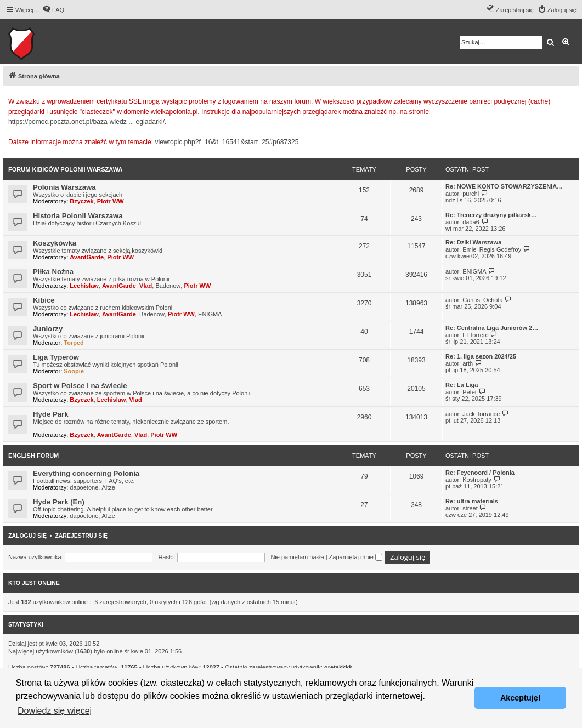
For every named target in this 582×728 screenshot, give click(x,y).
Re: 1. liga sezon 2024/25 (481, 356)
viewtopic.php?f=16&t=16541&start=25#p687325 (227, 142)
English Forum (33, 456)
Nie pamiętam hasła (297, 557)
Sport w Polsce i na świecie (80, 386)
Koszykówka (55, 243)
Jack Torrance (481, 414)
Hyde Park (51, 414)
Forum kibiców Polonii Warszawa (65, 169)
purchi (471, 194)
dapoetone (84, 487)
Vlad (146, 286)
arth (468, 363)
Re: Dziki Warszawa (473, 242)
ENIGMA (474, 271)
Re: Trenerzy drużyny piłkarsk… (491, 215)
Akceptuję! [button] (521, 698)
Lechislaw (84, 286)
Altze (108, 487)
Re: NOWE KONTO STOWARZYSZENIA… (504, 186)
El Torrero (475, 335)
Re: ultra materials (472, 501)
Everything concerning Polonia (86, 473)
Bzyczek (81, 201)
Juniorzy (48, 329)
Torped (74, 343)
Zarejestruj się (81, 536)
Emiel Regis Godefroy (492, 249)
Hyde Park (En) (59, 502)
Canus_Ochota (482, 300)
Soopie (74, 371)
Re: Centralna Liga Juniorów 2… (492, 328)
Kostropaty (477, 480)
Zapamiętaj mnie (356, 557)
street (470, 508)
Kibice (44, 300)
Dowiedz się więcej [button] (55, 711)
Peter (470, 392)
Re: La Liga (462, 385)
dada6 (471, 222)
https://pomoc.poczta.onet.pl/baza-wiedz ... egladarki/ (86, 122)
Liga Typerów (56, 357)
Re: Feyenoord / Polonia (480, 473)
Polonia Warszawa (64, 187)
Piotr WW (111, 201)
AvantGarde (87, 257)
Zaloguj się (27, 536)
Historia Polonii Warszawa (78, 216)
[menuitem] (53, 10)
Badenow (168, 286)
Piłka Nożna (53, 272)
